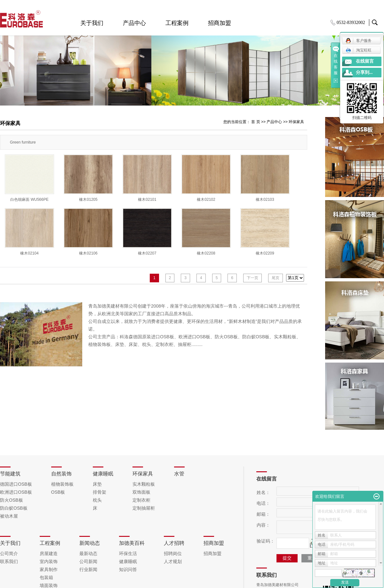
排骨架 (100, 492)
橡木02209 (265, 253)
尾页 (276, 278)
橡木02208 (206, 253)
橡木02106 (88, 253)
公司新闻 (88, 561)
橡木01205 (88, 200)
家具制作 (49, 569)
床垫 (97, 484)
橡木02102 (206, 200)
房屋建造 (49, 553)
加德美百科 (132, 543)
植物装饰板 (62, 484)
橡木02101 (147, 200)
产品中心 (134, 23)
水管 (179, 474)
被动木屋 (9, 516)
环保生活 (128, 553)
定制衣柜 (141, 500)
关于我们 (92, 23)
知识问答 (128, 569)
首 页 (256, 122)
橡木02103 (265, 200)
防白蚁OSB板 (14, 508)
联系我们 (9, 561)
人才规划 (173, 561)
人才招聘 (174, 543)
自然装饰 (61, 474)
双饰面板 (141, 492)
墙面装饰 (49, 585)
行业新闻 (88, 569)
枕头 (97, 500)
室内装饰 (49, 561)
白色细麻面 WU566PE (29, 200)
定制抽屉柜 (144, 508)
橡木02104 (29, 253)
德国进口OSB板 (16, 484)
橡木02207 (147, 253)
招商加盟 (220, 23)
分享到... (364, 72)
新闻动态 (90, 543)
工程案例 (177, 23)
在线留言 (365, 61)
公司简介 (9, 553)
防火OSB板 (12, 500)
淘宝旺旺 (359, 50)
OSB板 (58, 492)
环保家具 (296, 122)
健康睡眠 (103, 474)
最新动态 (88, 553)
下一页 (252, 278)
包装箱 (46, 577)
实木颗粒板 (144, 484)
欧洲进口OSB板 (16, 492)
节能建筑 (10, 474)
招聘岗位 (173, 553)
